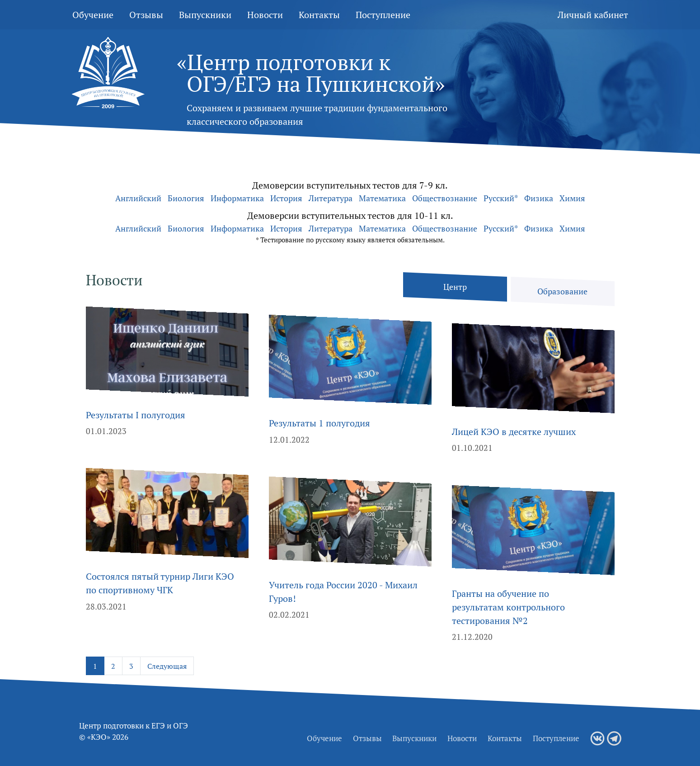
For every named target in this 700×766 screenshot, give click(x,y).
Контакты (319, 15)
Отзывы (146, 15)
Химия (572, 198)
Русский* (501, 198)
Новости (265, 15)
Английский (138, 198)
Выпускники (205, 15)
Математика (382, 198)
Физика (539, 198)
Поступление (383, 15)
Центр (455, 287)
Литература (331, 198)
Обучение (93, 15)
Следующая (167, 666)
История (286, 198)
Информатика (237, 198)
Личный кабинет (593, 15)
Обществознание (445, 198)
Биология (186, 198)
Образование (562, 291)
